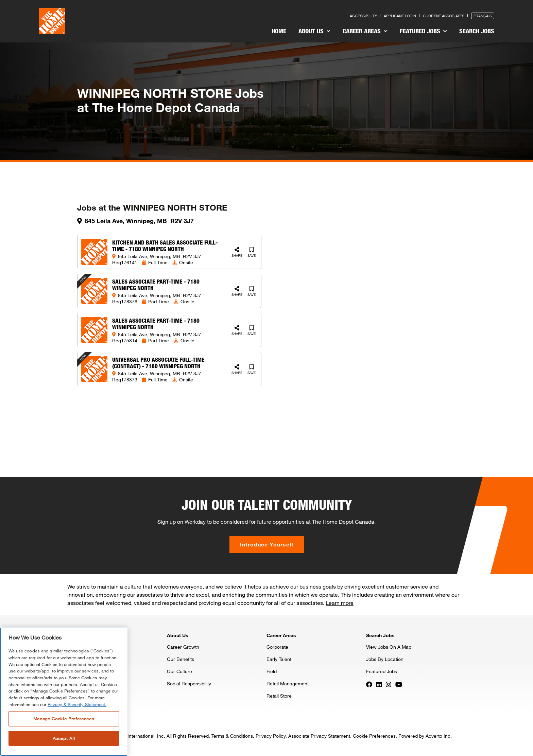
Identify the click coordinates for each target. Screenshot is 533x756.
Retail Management (288, 683)
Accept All (64, 738)
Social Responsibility (189, 683)
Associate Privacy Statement (319, 736)
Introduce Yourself (267, 544)
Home (279, 31)
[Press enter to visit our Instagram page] (389, 684)
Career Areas (365, 31)
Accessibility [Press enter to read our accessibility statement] (363, 16)
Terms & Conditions (232, 736)
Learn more (340, 603)
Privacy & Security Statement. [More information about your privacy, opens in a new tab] (77, 704)
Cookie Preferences (374, 736)
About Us (314, 31)
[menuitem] (279, 32)
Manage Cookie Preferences (64, 719)
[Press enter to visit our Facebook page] (369, 684)
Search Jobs (477, 31)
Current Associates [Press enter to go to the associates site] (444, 16)
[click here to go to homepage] (52, 21)
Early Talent (279, 659)
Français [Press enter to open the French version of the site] (483, 16)
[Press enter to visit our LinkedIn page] (379, 684)
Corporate (277, 647)
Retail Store (279, 696)
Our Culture (179, 671)
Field (272, 671)
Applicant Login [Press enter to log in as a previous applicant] (400, 16)
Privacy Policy (271, 736)
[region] (64, 692)
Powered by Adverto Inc (424, 736)
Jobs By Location (385, 659)
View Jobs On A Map (389, 647)
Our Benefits (180, 659)
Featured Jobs (423, 31)
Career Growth (183, 647)
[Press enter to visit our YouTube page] (399, 684)
